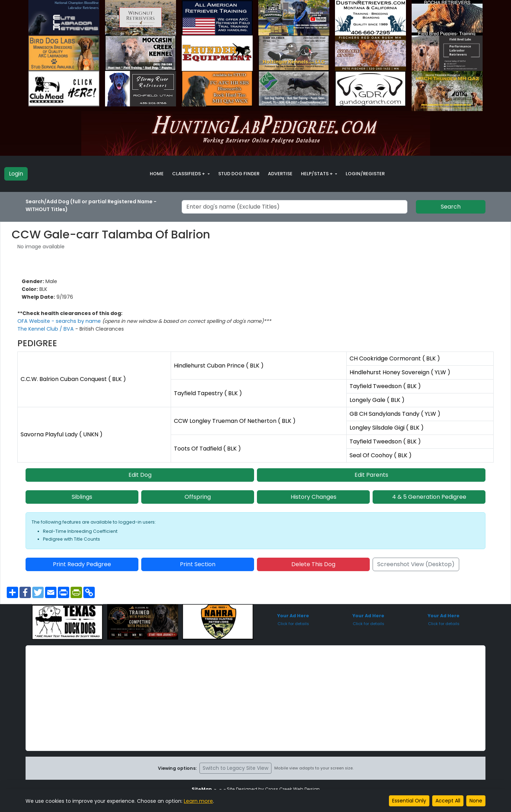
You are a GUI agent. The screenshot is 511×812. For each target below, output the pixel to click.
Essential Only (409, 801)
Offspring (198, 497)
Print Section (198, 564)
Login (16, 174)
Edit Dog (140, 475)
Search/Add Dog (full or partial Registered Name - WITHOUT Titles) (91, 205)
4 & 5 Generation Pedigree (429, 497)
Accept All (448, 801)
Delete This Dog (313, 564)
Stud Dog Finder (239, 174)
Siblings (82, 497)
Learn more (198, 801)
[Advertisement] (255, 698)
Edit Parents (371, 475)
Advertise (280, 174)
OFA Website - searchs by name (58, 321)
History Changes (314, 497)
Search (451, 207)
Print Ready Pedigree (82, 564)
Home (157, 174)
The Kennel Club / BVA (46, 329)
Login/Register (365, 174)
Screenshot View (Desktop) (416, 564)
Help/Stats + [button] (317, 174)
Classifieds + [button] (189, 174)
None (476, 801)
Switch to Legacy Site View (235, 768)
